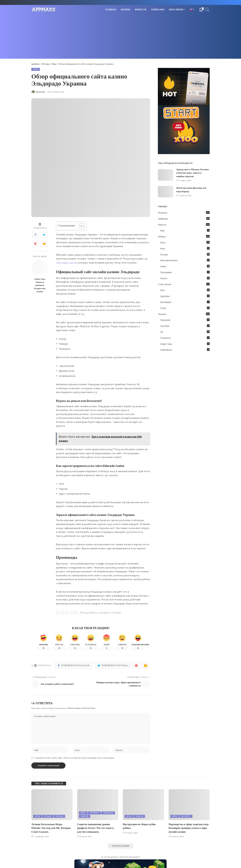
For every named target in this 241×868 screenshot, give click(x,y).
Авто (163, 290)
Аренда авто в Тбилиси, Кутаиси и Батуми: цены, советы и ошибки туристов (190, 173)
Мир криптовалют (169, 260)
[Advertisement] (120, 37)
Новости (162, 225)
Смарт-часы (166, 344)
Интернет (163, 213)
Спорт (163, 308)
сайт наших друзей (67, 263)
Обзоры (162, 237)
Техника (162, 314)
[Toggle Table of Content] (80, 226)
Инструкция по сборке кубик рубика (140, 828)
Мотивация (166, 302)
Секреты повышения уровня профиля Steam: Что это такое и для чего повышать (96, 830)
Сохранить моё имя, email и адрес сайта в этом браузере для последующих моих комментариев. (74, 760)
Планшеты (165, 338)
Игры (36, 69)
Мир (162, 231)
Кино (163, 249)
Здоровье (165, 296)
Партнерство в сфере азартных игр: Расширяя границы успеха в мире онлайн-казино (188, 830)
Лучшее (164, 254)
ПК (162, 332)
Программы (166, 272)
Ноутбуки (165, 326)
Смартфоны (166, 350)
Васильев (41, 92)
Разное (164, 278)
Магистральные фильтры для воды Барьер (192, 190)
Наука (163, 266)
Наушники (165, 320)
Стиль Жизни (164, 284)
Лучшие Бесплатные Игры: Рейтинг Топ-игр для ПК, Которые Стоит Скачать (52, 830)
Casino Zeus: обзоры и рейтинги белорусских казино (40, 285)
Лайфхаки (163, 219)
